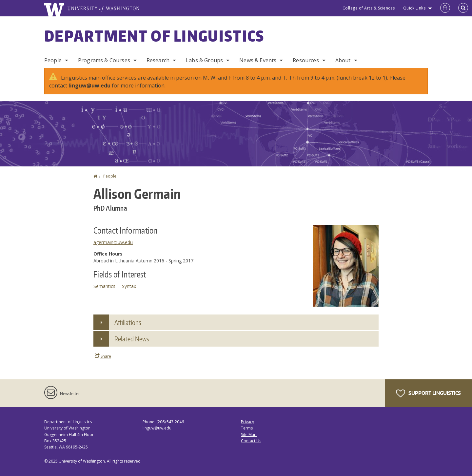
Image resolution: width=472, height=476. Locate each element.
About (343, 60)
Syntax (129, 286)
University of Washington (82, 461)
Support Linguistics (428, 393)
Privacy (247, 422)
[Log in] (445, 8)
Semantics (104, 286)
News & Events (258, 60)
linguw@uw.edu (89, 86)
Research (158, 60)
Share (103, 356)
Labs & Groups (204, 60)
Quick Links (414, 8)
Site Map (249, 435)
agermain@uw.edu (113, 242)
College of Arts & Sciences (369, 8)
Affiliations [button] (128, 322)
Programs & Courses (104, 60)
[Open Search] (463, 8)
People (53, 60)
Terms (247, 428)
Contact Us (251, 441)
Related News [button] (132, 339)
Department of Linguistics (154, 36)
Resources (306, 60)
